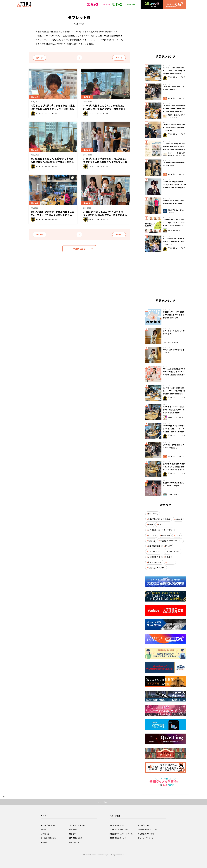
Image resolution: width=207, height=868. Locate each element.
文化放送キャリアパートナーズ (121, 834)
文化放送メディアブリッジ (148, 829)
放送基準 (72, 834)
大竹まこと (152, 535)
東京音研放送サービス (118, 838)
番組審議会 (73, 829)
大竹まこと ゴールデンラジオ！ (161, 530)
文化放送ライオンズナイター (171, 541)
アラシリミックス (174, 551)
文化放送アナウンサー (157, 568)
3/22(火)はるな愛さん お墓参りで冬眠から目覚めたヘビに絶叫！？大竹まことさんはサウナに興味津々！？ (52, 162)
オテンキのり (153, 514)
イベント (161, 525)
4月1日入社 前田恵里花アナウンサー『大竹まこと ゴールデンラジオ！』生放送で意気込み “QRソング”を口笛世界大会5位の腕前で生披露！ (174, 375)
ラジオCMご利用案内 (77, 825)
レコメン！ (170, 562)
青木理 (167, 557)
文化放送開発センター (118, 825)
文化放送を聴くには (48, 838)
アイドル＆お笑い (124, 4)
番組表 (43, 829)
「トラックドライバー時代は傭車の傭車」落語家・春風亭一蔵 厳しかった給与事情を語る (174, 109)
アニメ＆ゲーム (99, 4)
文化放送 (151, 541)
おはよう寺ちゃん (155, 562)
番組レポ (34, 97)
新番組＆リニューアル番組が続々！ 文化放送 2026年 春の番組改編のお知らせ (174, 315)
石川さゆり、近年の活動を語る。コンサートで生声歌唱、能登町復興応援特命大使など (174, 71)
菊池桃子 (168, 546)
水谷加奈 (179, 519)
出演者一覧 (45, 834)
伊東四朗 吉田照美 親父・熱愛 (159, 519)
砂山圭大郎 (166, 535)
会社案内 (44, 842)
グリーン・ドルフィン (146, 838)
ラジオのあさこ (154, 557)
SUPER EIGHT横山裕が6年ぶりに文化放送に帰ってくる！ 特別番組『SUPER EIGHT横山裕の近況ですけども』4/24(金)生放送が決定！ (174, 188)
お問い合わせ (74, 842)
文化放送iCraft (143, 825)
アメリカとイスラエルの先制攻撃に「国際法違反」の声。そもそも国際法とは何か (174, 410)
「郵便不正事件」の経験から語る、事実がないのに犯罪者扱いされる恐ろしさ (174, 128)
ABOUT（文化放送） (48, 825)
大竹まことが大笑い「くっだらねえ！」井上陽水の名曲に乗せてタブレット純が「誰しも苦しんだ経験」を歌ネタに (53, 109)
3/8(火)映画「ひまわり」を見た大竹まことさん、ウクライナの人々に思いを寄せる (52, 213)
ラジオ (177, 535)
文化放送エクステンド (146, 834)
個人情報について (76, 838)
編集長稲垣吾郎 (154, 546)
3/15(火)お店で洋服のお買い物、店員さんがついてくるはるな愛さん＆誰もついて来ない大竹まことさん (105, 162)
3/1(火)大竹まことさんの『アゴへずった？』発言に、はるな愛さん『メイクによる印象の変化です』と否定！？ (105, 215)
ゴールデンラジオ (155, 551)
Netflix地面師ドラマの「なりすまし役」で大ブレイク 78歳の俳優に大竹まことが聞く (174, 429)
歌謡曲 (150, 525)
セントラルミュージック (119, 829)
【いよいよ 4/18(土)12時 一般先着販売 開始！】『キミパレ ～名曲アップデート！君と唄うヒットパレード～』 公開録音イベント (174, 150)
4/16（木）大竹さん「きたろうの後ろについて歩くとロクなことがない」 (174, 242)
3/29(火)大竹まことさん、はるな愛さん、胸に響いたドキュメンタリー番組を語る (105, 107)
